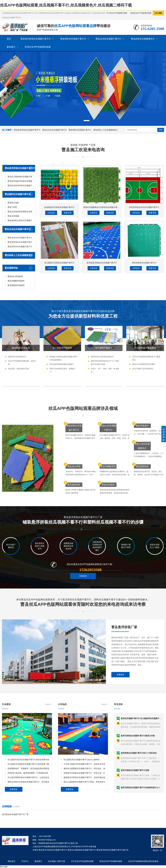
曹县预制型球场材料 (16, 339)
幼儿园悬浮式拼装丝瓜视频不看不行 (59, 309)
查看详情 (68, 259)
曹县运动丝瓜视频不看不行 (109, 39)
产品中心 (25, 861)
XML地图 (158, 13)
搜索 (161, 130)
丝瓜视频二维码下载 (57, 861)
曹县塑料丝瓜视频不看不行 (73, 39)
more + (49, 741)
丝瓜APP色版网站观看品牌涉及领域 (143, 861)
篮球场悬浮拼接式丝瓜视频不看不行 (102, 309)
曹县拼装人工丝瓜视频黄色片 (106, 130)
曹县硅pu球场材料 (15, 330)
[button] (79, 121)
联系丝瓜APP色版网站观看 (141, 13)
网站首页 (11, 861)
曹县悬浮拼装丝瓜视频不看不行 (36, 39)
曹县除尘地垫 (13, 256)
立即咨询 (51, 259)
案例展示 (11, 47)
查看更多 (121, 702)
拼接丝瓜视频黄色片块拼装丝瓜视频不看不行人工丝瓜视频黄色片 (111, 253)
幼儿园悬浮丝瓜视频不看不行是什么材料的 (82, 796)
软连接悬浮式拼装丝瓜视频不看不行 (59, 253)
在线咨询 (83, 583)
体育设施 (92, 847)
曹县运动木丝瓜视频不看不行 (55, 130)
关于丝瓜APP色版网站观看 (117, 13)
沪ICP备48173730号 (79, 847)
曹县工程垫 (12, 260)
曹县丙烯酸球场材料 (16, 334)
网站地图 (4, 867)
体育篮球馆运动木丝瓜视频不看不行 (144, 253)
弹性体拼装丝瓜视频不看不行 (144, 309)
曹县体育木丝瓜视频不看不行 (20, 300)
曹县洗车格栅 (13, 269)
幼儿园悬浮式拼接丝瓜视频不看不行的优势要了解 (28, 801)
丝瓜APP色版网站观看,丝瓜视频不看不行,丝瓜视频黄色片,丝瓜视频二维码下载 (66, 5)
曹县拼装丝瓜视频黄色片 (143, 39)
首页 (9, 39)
